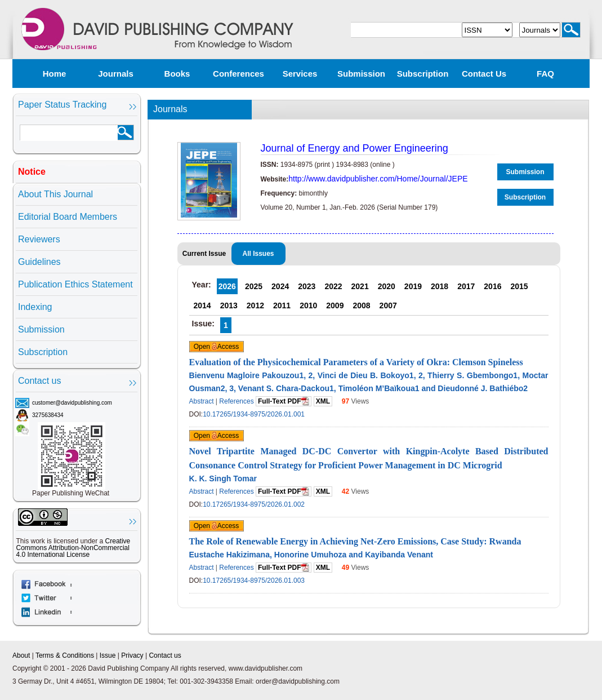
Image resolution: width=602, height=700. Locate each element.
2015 (519, 286)
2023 (307, 286)
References (236, 401)
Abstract (202, 401)
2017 (466, 286)
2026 (227, 286)
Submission (361, 74)
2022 (333, 286)
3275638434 (48, 415)
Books (177, 74)
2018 (440, 286)
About (21, 655)
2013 (229, 305)
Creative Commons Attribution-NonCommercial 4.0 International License (73, 548)
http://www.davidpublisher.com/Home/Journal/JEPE (378, 179)
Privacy (132, 655)
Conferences (238, 74)
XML (323, 401)
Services (300, 74)
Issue (108, 655)
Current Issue (204, 254)
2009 (335, 305)
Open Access (217, 347)
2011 (282, 305)
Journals (116, 74)
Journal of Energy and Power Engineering (354, 148)
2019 (413, 286)
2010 (308, 305)
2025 (254, 286)
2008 (361, 305)
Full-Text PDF (284, 401)
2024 (280, 286)
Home (55, 74)
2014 (202, 305)
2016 (492, 286)
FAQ (545, 74)
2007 (388, 305)
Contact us (484, 74)
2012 (255, 305)
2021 (360, 286)
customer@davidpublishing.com (72, 403)
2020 (387, 286)
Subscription (423, 74)
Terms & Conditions (65, 655)
